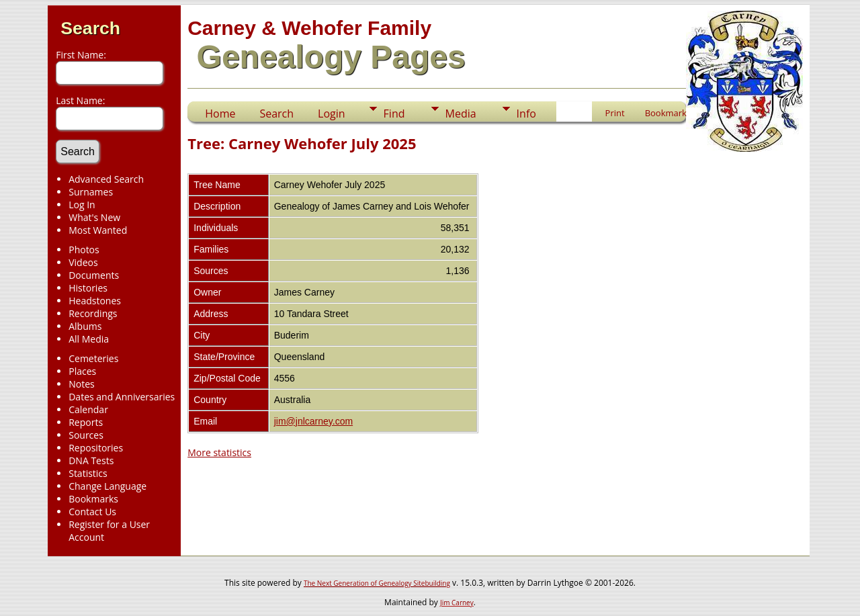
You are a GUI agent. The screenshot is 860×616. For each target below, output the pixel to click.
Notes (82, 384)
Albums (85, 326)
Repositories (96, 448)
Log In (82, 205)
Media (461, 114)
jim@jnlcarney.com (313, 421)
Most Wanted (98, 230)
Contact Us (92, 512)
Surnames (91, 192)
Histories (88, 288)
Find (394, 114)
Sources (86, 435)
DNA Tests (91, 460)
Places (82, 371)
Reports (86, 422)
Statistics (88, 473)
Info (526, 114)
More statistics (219, 452)
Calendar (88, 409)
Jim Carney (457, 603)
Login (332, 114)
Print (615, 113)
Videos (83, 262)
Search (90, 28)
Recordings (93, 313)
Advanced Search (106, 179)
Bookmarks (93, 499)
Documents (94, 275)
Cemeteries (93, 358)
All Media (89, 339)
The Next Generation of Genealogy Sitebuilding (377, 583)
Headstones (95, 301)
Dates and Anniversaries (122, 397)
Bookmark (666, 113)
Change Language (107, 486)
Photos (84, 250)
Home (220, 114)
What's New (94, 217)
